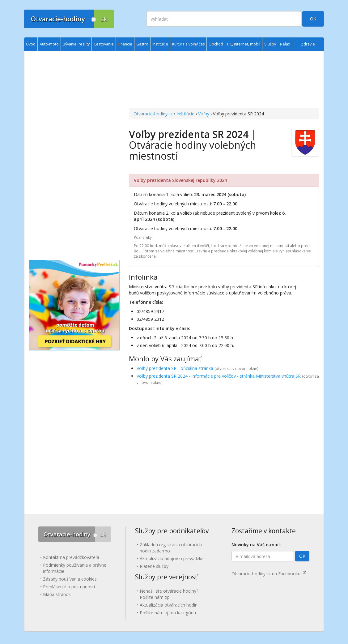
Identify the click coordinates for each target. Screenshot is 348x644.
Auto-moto (49, 44)
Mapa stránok (57, 594)
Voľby (204, 114)
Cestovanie (104, 44)
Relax (285, 44)
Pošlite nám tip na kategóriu (168, 613)
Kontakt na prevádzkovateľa (71, 557)
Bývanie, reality (76, 44)
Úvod (31, 44)
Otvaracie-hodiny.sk (153, 114)
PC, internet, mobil (244, 44)
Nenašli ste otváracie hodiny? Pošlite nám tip (169, 594)
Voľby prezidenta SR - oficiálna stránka (175, 368)
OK (313, 19)
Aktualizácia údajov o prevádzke (172, 558)
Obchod (216, 44)
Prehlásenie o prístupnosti (69, 587)
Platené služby (154, 566)
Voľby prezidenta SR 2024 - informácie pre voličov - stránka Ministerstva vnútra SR (219, 376)
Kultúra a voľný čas (188, 44)
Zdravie (308, 44)
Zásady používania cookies (70, 579)
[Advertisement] (224, 80)
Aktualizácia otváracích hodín (169, 605)
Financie (125, 44)
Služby (270, 44)
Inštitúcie (185, 114)
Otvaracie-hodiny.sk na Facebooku (269, 574)
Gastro (142, 44)
